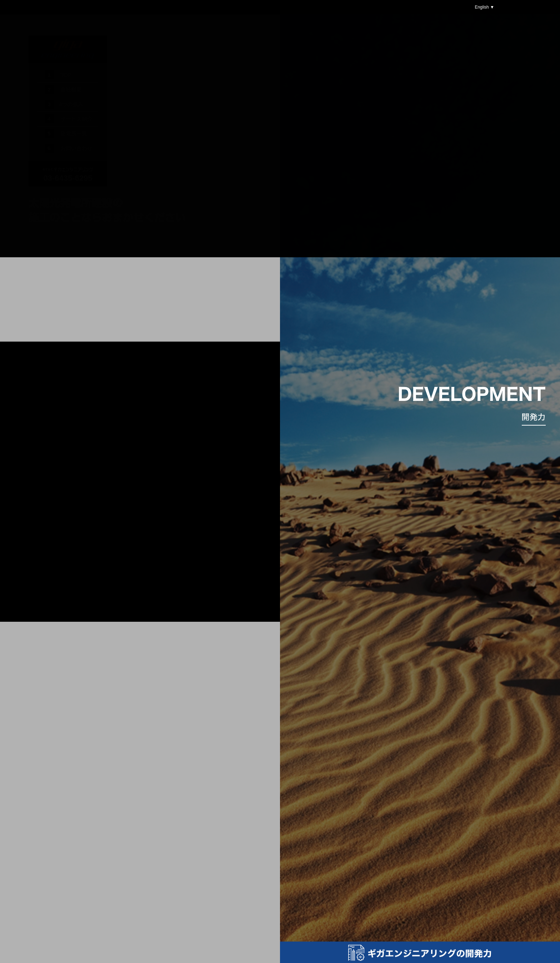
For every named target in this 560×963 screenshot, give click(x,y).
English (482, 7)
